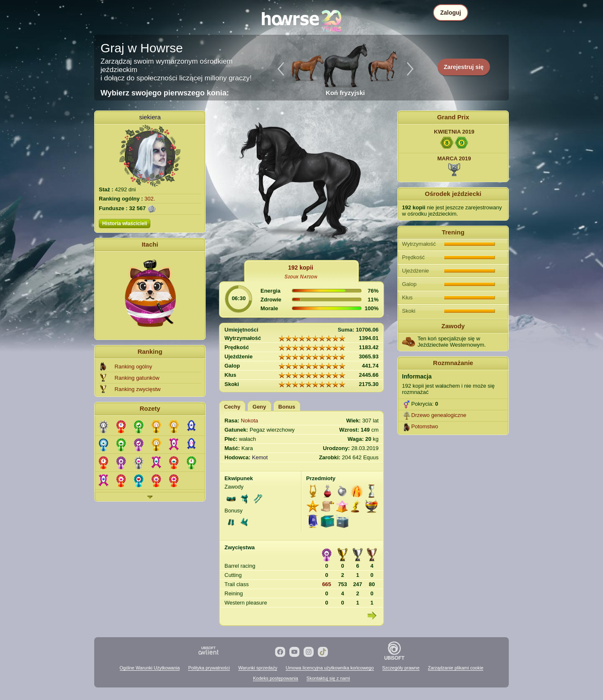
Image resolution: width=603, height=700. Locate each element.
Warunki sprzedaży (258, 668)
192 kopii (301, 268)
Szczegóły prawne (401, 668)
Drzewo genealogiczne (439, 415)
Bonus (287, 407)
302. (150, 199)
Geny (259, 407)
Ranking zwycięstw (138, 389)
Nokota (249, 421)
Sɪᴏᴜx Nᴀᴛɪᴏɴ (301, 277)
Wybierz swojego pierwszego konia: (165, 93)
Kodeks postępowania (276, 678)
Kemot (260, 457)
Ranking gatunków (137, 378)
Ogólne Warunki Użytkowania (150, 668)
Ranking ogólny (134, 367)
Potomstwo (425, 426)
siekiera (150, 117)
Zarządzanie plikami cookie (456, 668)
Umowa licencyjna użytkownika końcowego (330, 668)
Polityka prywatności (209, 668)
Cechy (232, 407)
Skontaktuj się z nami (328, 678)
